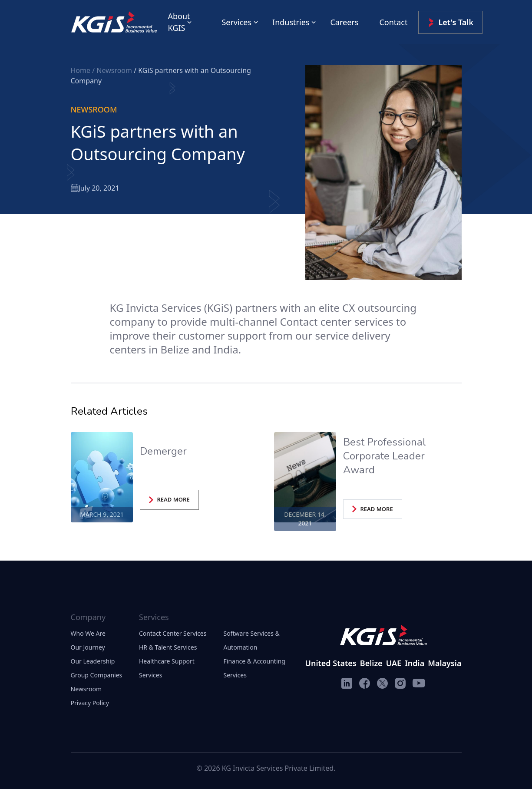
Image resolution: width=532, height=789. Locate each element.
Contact (393, 22)
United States (331, 663)
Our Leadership (93, 661)
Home (82, 70)
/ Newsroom (113, 70)
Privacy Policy (90, 703)
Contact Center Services (173, 633)
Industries (291, 22)
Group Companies (97, 675)
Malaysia (444, 663)
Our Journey (88, 647)
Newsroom (86, 689)
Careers (344, 22)
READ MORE (169, 499)
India (415, 663)
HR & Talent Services (168, 647)
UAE (394, 663)
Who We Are (88, 633)
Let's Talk (451, 22)
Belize (371, 663)
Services (236, 22)
